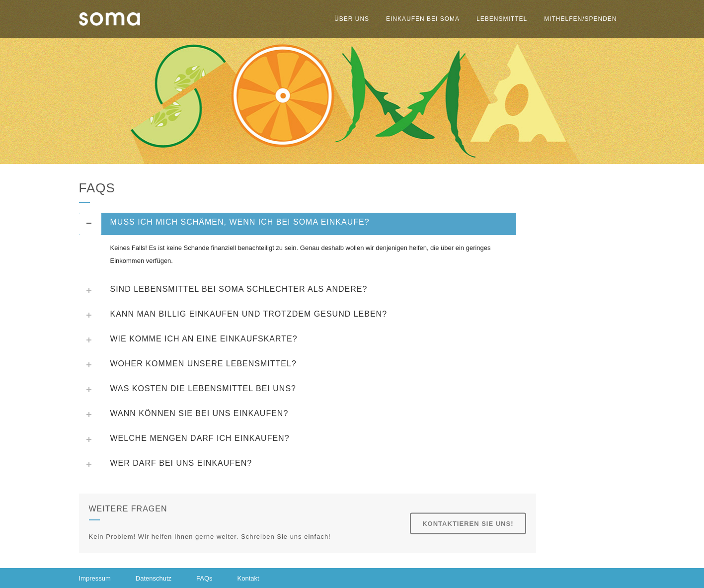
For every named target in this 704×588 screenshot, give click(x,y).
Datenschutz (154, 578)
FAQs (204, 578)
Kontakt (248, 578)
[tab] (298, 224)
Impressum (95, 578)
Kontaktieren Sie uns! (468, 524)
